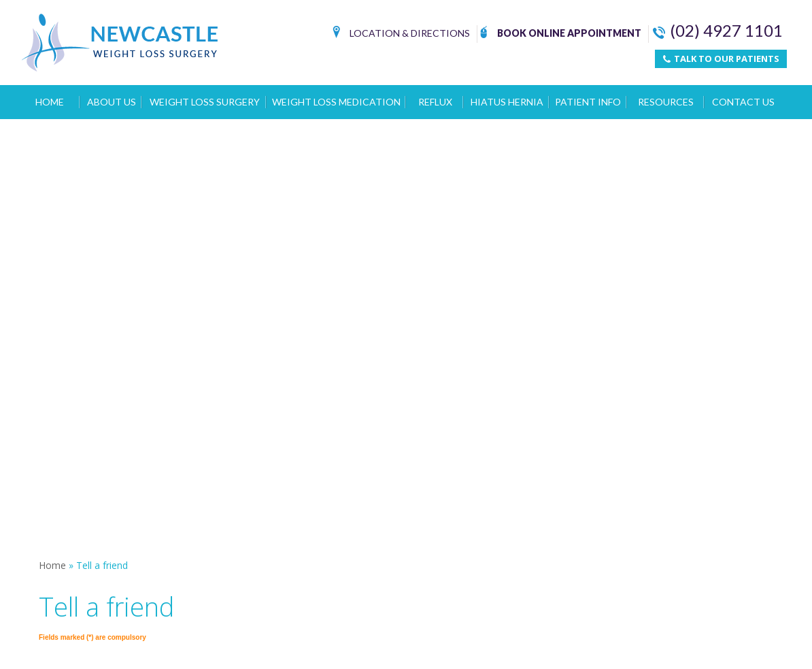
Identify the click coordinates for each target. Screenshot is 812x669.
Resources (666, 102)
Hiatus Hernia (507, 102)
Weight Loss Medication (336, 102)
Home (50, 102)
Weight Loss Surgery (205, 102)
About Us (112, 102)
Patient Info (588, 102)
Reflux (435, 102)
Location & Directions (401, 34)
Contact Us (743, 102)
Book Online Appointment (561, 34)
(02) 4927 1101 (718, 31)
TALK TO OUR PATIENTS (721, 59)
